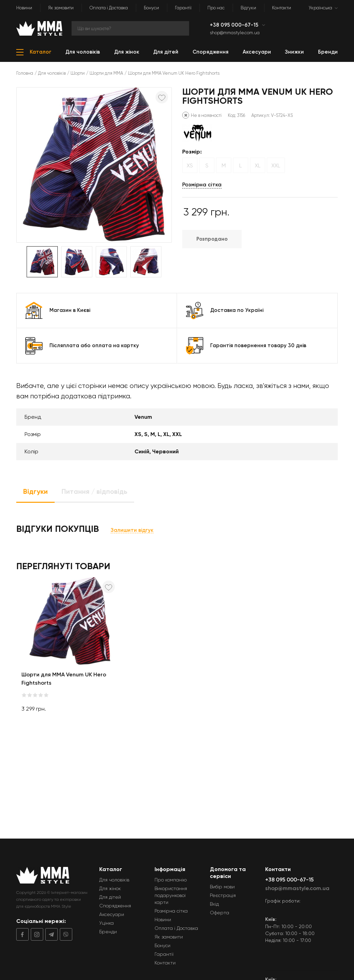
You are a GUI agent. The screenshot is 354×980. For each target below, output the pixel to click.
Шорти (78, 73)
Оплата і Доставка (109, 8)
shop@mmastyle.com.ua (235, 33)
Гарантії (183, 8)
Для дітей (110, 897)
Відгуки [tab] (35, 491)
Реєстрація (223, 895)
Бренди (108, 932)
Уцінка (106, 923)
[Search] (130, 28)
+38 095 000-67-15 (235, 25)
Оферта (220, 913)
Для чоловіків (52, 73)
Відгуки (248, 8)
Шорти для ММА (106, 73)
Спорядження (115, 906)
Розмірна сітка (202, 184)
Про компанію (171, 880)
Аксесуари (112, 914)
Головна (25, 73)
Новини (24, 8)
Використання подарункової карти (171, 895)
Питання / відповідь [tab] (94, 491)
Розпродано (212, 239)
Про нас (216, 8)
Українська (320, 8)
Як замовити (61, 8)
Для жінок (110, 888)
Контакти (282, 8)
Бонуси (151, 8)
